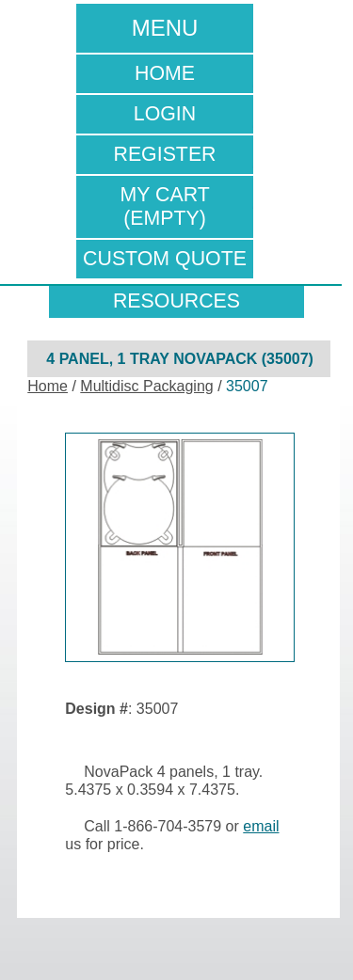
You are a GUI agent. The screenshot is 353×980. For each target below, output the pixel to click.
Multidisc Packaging (146, 386)
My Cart (165, 206)
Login (165, 114)
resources (176, 301)
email (261, 826)
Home (165, 73)
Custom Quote (165, 259)
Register (164, 154)
